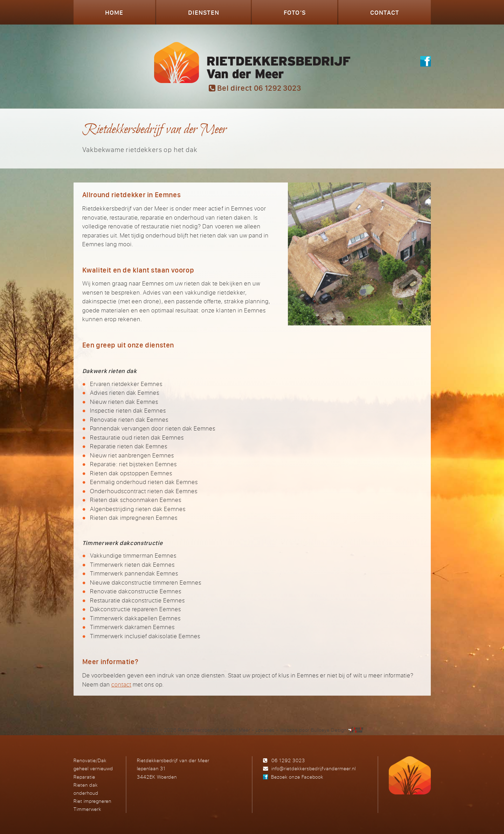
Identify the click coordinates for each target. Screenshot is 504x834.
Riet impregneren (92, 801)
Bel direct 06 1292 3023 (255, 88)
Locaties (265, 730)
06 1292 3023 (288, 760)
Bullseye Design (329, 730)
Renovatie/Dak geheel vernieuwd (93, 764)
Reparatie (84, 777)
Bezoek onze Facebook (297, 777)
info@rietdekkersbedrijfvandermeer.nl (314, 768)
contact (121, 684)
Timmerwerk (87, 809)
